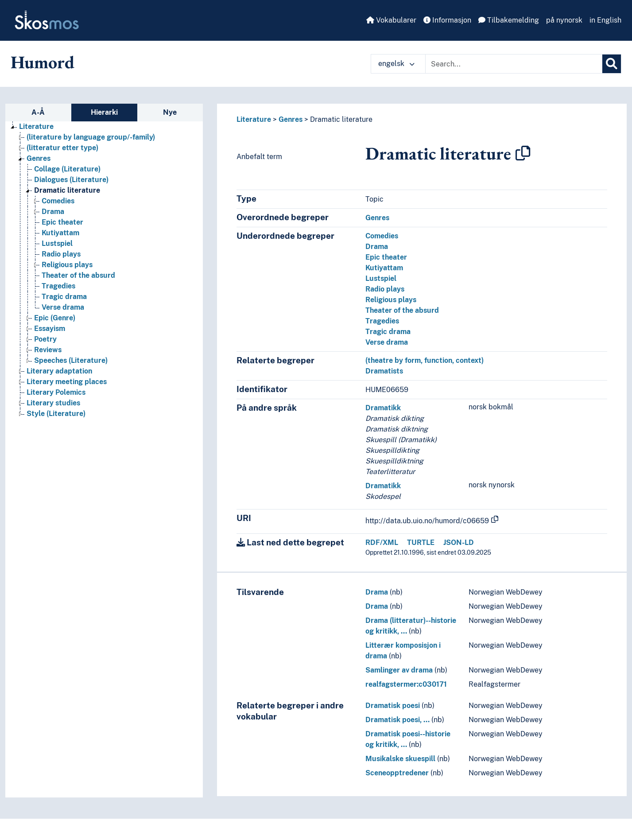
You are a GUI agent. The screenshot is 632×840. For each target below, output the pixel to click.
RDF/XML (382, 542)
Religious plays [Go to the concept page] (67, 265)
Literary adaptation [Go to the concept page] (59, 371)
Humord (43, 62)
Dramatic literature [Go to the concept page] (67, 190)
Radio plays (385, 289)
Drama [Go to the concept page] (53, 212)
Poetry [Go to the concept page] (45, 339)
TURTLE (421, 542)
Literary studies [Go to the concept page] (53, 403)
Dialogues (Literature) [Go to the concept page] (71, 180)
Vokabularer (391, 20)
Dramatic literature (341, 119)
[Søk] (612, 64)
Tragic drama (388, 332)
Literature (254, 119)
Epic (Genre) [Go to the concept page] (55, 318)
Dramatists (384, 371)
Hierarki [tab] (104, 112)
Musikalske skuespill (400, 759)
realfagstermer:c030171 (406, 684)
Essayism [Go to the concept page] (50, 329)
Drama (377, 247)
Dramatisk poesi (393, 706)
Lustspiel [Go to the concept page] (57, 243)
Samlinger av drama (399, 670)
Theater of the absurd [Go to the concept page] (78, 275)
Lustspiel (381, 278)
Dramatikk (383, 408)
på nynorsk (564, 20)
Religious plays (391, 300)
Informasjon (447, 20)
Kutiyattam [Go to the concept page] (60, 233)
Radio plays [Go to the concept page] (61, 254)
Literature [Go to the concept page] (36, 126)
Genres (291, 119)
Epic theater (386, 257)
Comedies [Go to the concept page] (58, 201)
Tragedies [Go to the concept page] (58, 286)
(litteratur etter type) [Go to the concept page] (62, 148)
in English (605, 20)
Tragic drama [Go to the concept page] (64, 297)
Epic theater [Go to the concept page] (62, 222)
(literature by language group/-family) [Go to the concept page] (91, 137)
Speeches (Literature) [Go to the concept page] (71, 360)
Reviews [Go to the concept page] (48, 350)
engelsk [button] (396, 64)
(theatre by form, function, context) (425, 360)
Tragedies (382, 321)
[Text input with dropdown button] (514, 64)
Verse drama (387, 342)
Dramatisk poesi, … (397, 720)
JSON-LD (459, 542)
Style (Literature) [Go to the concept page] (56, 414)
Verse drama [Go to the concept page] (63, 307)
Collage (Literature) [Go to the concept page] (67, 169)
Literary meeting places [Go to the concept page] (67, 382)
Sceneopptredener (397, 773)
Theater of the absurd (402, 310)
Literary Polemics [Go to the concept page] (56, 392)
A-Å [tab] (38, 112)
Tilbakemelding (509, 20)
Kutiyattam (384, 268)
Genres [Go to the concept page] (39, 158)
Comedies (382, 236)
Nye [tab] (170, 112)
